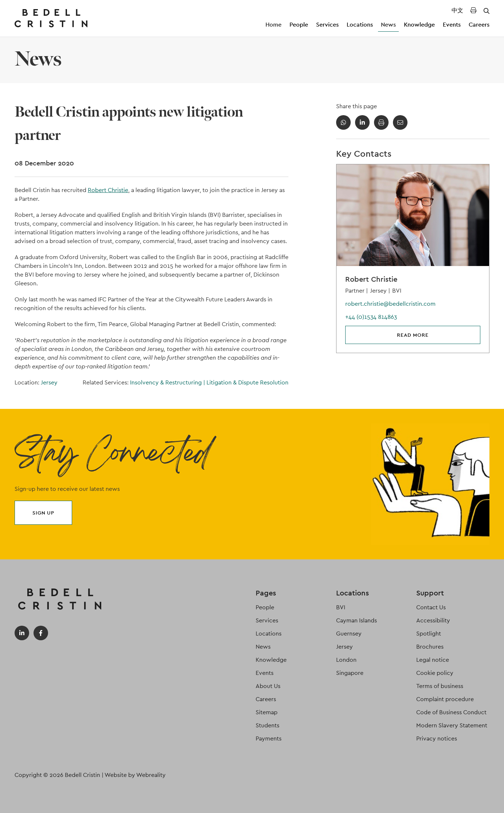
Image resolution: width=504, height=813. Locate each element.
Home (273, 25)
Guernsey (349, 634)
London (346, 660)
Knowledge (419, 25)
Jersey (49, 382)
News (388, 25)
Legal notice (433, 660)
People (299, 25)
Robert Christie (108, 190)
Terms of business (440, 686)
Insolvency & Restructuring (168, 382)
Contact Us (431, 607)
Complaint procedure (445, 699)
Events (452, 25)
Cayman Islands (357, 620)
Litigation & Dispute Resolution (247, 382)
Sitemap (267, 712)
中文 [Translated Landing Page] (457, 10)
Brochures (430, 647)
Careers (479, 25)
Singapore (350, 673)
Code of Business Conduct (451, 712)
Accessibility (433, 620)
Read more (413, 335)
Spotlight (429, 634)
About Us (268, 686)
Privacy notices (437, 738)
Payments (269, 738)
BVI (341, 607)
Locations (360, 25)
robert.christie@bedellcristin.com (390, 304)
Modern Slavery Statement (452, 725)
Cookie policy (435, 673)
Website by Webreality (135, 775)
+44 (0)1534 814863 (371, 317)
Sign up (43, 513)
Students (267, 725)
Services (327, 25)
